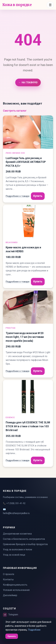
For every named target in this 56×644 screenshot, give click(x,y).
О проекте (9, 574)
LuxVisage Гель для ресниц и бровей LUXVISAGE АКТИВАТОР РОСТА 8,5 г (26, 162)
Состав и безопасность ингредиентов (24, 539)
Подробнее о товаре (18, 196)
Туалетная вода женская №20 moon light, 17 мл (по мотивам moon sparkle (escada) (25, 337)
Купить (38, 196)
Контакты (8, 579)
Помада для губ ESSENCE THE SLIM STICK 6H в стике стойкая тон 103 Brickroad (28, 426)
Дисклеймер (10, 595)
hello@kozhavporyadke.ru (16, 513)
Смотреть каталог (15, 111)
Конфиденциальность (15, 585)
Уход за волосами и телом (17, 549)
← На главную (28, 82)
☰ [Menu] (50, 5)
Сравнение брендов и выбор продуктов (25, 544)
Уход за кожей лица (14, 555)
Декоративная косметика (17, 534)
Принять (12, 636)
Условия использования (16, 590)
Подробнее (34, 630)
